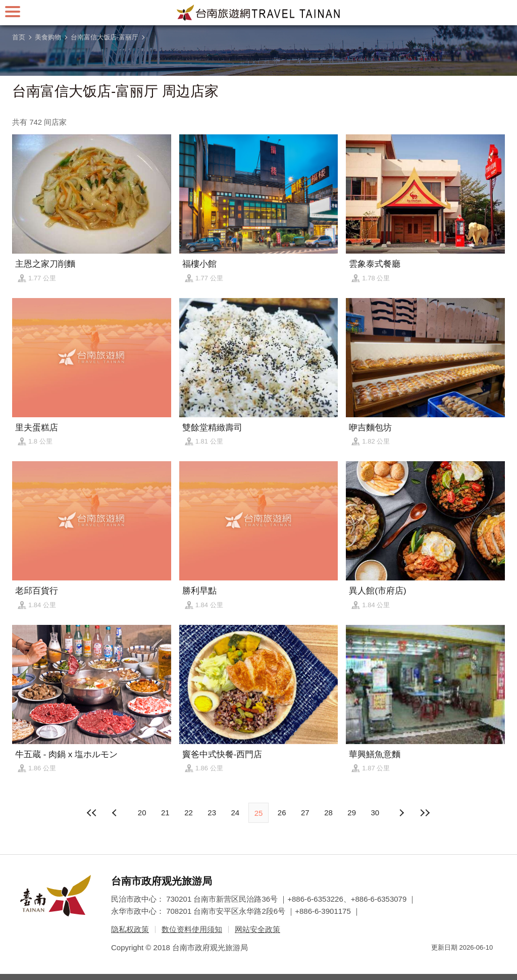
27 (305, 813)
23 (212, 813)
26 (282, 813)
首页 (19, 37)
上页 (401, 813)
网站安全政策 (257, 929)
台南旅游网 (258, 13)
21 (165, 813)
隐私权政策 (130, 929)
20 (142, 813)
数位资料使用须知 (192, 929)
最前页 (92, 813)
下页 (116, 813)
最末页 (425, 813)
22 (189, 813)
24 (235, 813)
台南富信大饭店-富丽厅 (105, 37)
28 (328, 813)
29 (352, 813)
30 (375, 813)
